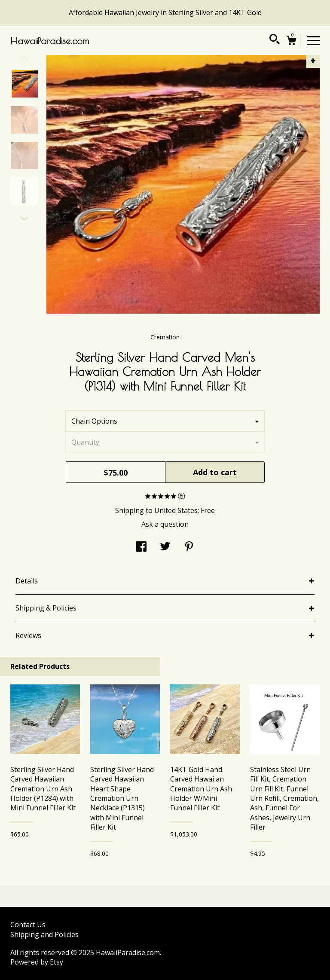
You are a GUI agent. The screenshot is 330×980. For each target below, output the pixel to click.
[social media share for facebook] (141, 547)
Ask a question (165, 524)
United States (176, 510)
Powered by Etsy (37, 962)
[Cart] (291, 41)
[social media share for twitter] (165, 547)
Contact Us (28, 925)
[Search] (275, 40)
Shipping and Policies (44, 934)
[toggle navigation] (313, 40)
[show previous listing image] (24, 58)
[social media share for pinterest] (189, 547)
